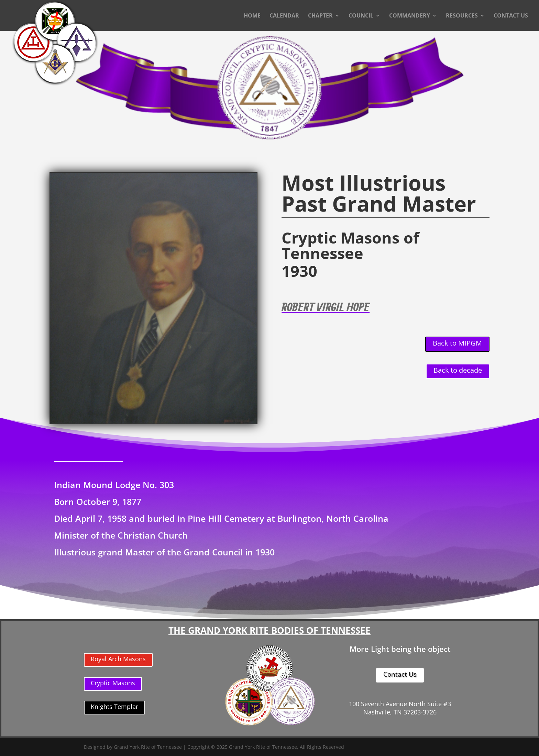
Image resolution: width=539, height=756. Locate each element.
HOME (252, 16)
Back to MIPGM (457, 343)
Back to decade (458, 370)
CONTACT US (511, 16)
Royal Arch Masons (118, 659)
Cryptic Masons (113, 683)
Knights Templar (114, 707)
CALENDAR (284, 16)
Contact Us (400, 674)
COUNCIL (361, 16)
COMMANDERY (410, 16)
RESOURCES (462, 16)
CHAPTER (320, 16)
